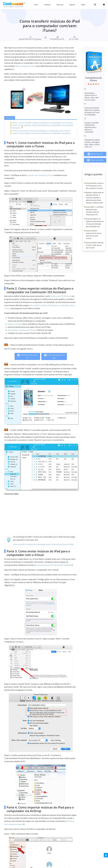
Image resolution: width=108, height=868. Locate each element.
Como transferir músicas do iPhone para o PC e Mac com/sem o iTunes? (95, 186)
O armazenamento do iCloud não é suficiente (53, 565)
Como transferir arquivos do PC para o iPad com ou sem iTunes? (94, 235)
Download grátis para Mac (54, 356)
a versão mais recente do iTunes (40, 175)
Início (36, 5)
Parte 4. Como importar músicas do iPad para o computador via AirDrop (42, 133)
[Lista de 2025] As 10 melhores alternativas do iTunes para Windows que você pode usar (95, 223)
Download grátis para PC (27, 356)
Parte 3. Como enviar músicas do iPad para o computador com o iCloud (41, 131)
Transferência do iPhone (93, 79)
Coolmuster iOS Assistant (61, 296)
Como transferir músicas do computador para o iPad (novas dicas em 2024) (43, 544)
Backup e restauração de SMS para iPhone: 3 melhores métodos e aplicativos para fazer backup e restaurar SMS (95, 198)
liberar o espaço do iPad (25, 66)
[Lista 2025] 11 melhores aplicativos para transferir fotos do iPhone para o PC (95, 211)
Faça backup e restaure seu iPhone (22, 330)
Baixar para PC (95, 154)
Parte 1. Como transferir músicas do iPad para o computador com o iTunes (43, 123)
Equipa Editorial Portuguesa (30, 39)
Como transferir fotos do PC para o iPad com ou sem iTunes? (95, 245)
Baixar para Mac (95, 160)
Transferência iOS (57, 39)
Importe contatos (15, 324)
